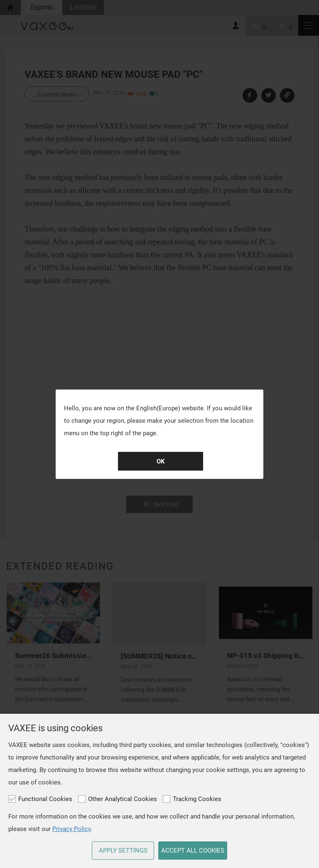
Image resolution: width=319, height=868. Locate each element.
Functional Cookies (40, 799)
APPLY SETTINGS (123, 851)
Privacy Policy (71, 829)
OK (161, 461)
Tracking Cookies (192, 799)
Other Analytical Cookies (118, 799)
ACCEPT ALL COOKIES (193, 851)
